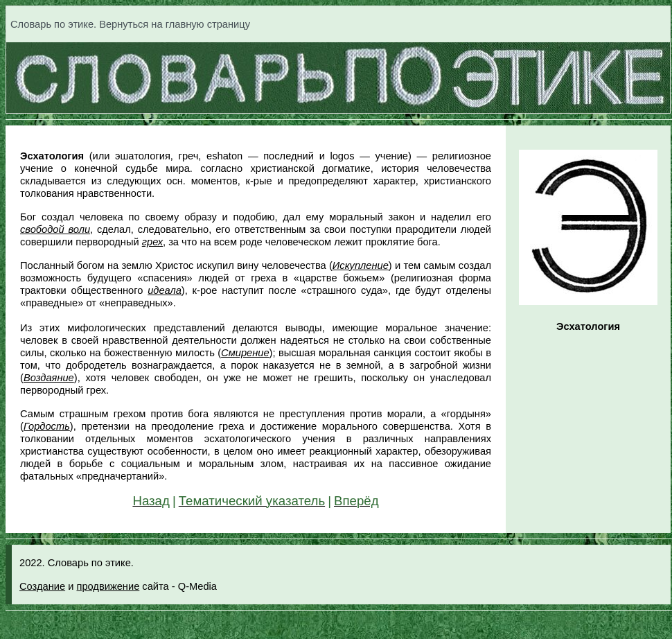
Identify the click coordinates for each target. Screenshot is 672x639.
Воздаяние (49, 378)
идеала (165, 290)
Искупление (361, 265)
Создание (42, 586)
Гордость (47, 426)
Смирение (245, 353)
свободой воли (55, 229)
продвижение (108, 586)
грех (152, 242)
